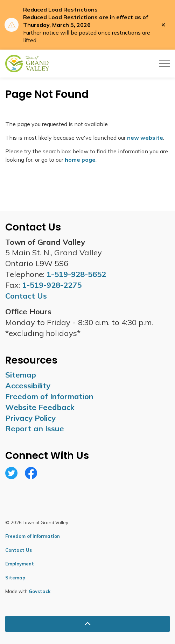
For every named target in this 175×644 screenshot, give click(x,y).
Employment (20, 564)
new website (145, 138)
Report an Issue (35, 429)
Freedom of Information (49, 396)
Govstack (40, 591)
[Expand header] (164, 64)
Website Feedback (40, 407)
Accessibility (28, 386)
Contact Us (19, 550)
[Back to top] (87, 624)
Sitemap (21, 375)
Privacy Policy (30, 418)
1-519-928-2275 (52, 285)
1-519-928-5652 (76, 274)
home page (80, 160)
